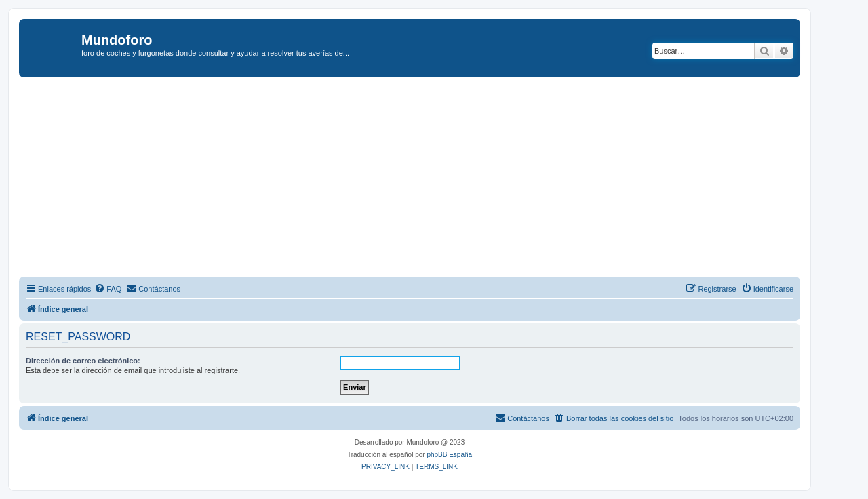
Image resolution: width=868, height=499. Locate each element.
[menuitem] (108, 289)
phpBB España (449, 455)
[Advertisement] (426, 179)
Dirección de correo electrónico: (83, 361)
